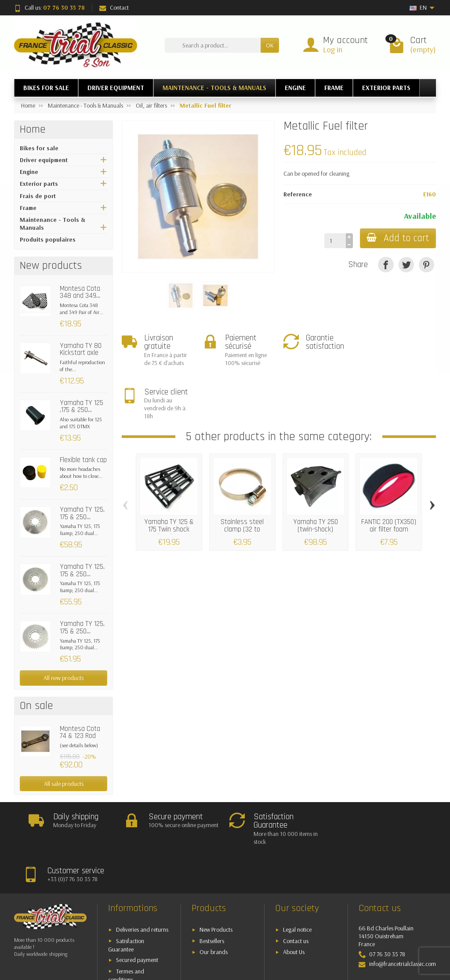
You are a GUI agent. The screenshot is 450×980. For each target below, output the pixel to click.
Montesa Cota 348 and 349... (80, 293)
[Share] (386, 265)
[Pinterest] (426, 265)
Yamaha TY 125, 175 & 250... (82, 514)
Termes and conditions (126, 938)
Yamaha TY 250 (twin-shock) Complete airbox (316, 476)
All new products (64, 678)
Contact (114, 7)
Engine (29, 172)
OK (270, 45)
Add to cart (398, 238)
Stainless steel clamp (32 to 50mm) (242, 476)
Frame (28, 208)
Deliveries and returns (142, 892)
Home (33, 130)
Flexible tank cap (83, 460)
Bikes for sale (39, 148)
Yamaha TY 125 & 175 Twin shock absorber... (169, 476)
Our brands (214, 915)
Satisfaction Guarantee (126, 907)
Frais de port (38, 196)
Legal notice (297, 892)
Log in (333, 49)
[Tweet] (406, 265)
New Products (216, 892)
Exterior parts (39, 184)
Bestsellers (212, 903)
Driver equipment (44, 160)
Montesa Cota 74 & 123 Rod (80, 733)
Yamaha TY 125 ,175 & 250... (82, 407)
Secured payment (137, 922)
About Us (294, 915)
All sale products (64, 784)
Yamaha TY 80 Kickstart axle (81, 350)
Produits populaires (48, 239)
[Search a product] (213, 45)
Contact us (296, 903)
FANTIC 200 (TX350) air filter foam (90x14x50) (389, 476)
